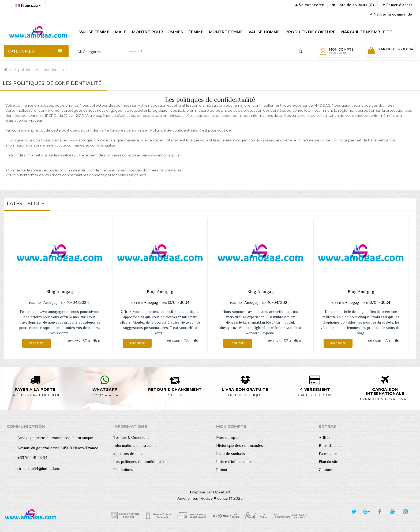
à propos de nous (128, 453)
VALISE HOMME (264, 32)
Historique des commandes (240, 445)
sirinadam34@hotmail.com (40, 468)
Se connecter (310, 5)
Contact (326, 469)
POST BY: (36, 303)
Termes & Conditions (131, 437)
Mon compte (227, 437)
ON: (64, 303)
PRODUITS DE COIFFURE (311, 32)
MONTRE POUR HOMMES (157, 32)
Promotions (123, 469)
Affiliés (325, 437)
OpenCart (222, 492)
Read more (37, 343)
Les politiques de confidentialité (39, 70)
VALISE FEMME (94, 32)
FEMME (196, 32)
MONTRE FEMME (226, 32)
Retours (223, 469)
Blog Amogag (60, 292)
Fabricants (328, 453)
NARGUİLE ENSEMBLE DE (367, 32)
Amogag (50, 302)
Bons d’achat (330, 445)
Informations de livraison (134, 445)
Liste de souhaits (230, 453)
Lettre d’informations (234, 461)
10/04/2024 (78, 302)
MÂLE (121, 32)
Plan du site (329, 461)
